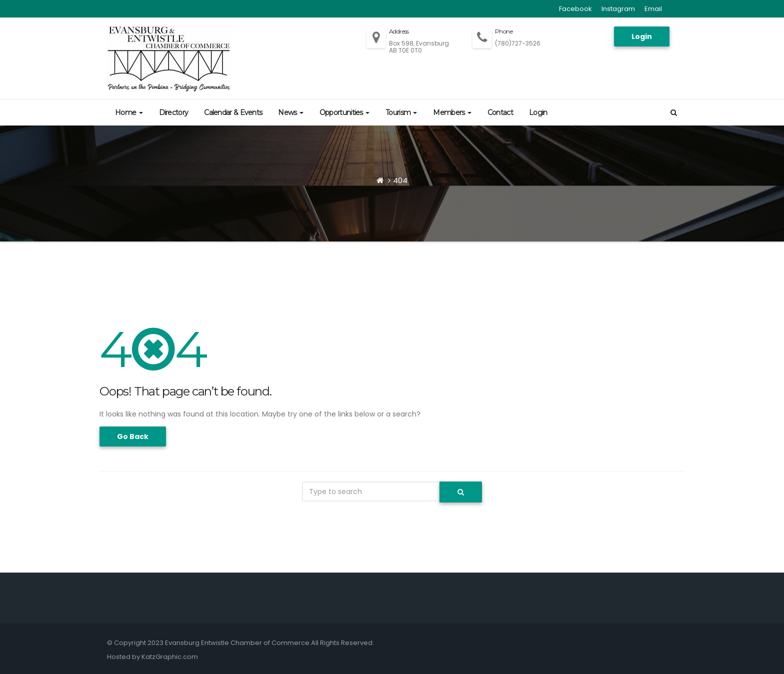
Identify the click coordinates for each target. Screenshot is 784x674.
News (291, 112)
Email (653, 9)
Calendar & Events (233, 112)
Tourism (401, 112)
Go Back (133, 436)
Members (452, 112)
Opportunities (344, 112)
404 (400, 180)
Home (129, 112)
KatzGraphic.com (170, 657)
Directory (174, 112)
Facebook (575, 9)
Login (642, 36)
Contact (500, 112)
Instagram (618, 9)
